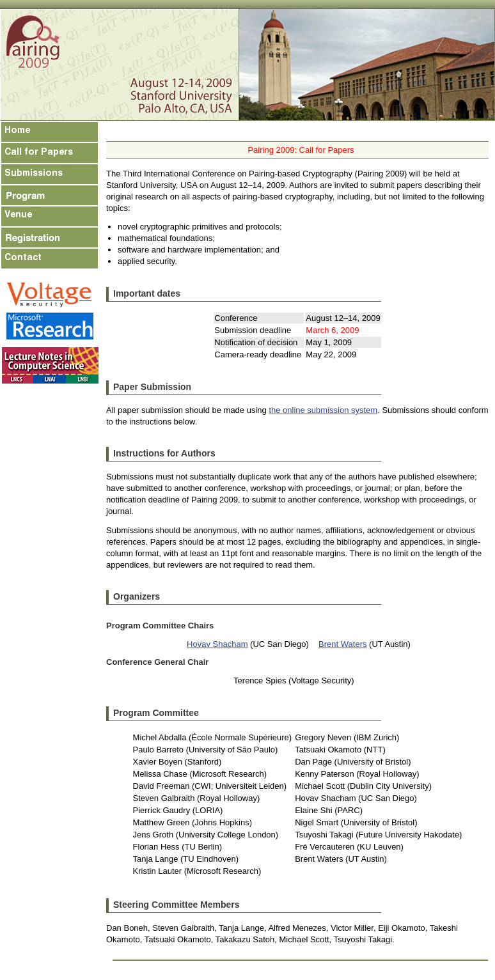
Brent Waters (342, 644)
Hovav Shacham (217, 644)
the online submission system (323, 410)
